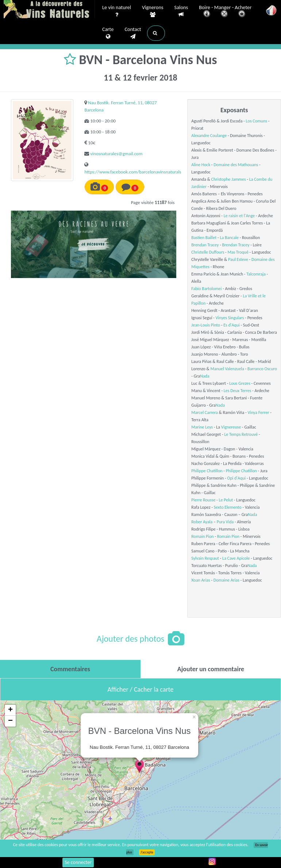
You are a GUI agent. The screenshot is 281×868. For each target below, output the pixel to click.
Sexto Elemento (228, 507)
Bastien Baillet (204, 238)
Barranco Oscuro (262, 369)
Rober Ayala (202, 522)
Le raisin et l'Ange (239, 216)
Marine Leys (202, 427)
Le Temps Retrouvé (241, 434)
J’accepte (147, 852)
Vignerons (153, 11)
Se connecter (78, 862)
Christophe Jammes (229, 179)
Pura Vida (225, 522)
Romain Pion (202, 536)
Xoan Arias (201, 580)
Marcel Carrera (205, 413)
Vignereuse (231, 427)
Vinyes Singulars (230, 318)
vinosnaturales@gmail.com (116, 154)
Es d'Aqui (232, 325)
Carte (108, 33)
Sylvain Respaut (205, 558)
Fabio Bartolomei (206, 289)
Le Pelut (226, 500)
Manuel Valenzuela (227, 369)
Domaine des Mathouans (236, 165)
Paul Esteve (238, 259)
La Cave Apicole (236, 558)
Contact (133, 33)
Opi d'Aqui (236, 478)
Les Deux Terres (238, 391)
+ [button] (10, 710)
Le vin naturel (117, 11)
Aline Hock (201, 165)
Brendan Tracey (205, 245)
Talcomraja (256, 274)
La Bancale (229, 238)
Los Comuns (257, 121)
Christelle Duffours (208, 252)
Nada (205, 376)
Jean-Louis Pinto (206, 325)
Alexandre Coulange (209, 136)
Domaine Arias (226, 580)
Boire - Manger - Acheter (225, 12)
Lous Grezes (240, 383)
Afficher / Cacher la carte (141, 689)
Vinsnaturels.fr (49, 10)
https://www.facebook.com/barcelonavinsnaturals (133, 172)
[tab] (70, 669)
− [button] (10, 721)
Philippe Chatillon (207, 471)
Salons (181, 11)
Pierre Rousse (203, 500)
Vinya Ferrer (258, 413)
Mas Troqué (238, 252)
